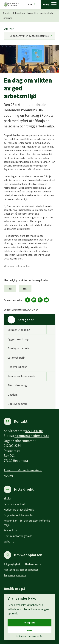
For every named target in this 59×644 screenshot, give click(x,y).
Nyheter (8, 476)
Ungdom (13, 395)
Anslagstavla (47, 13)
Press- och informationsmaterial (23, 470)
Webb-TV (9, 541)
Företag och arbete (18, 348)
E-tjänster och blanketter (25, 13)
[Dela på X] (40, 300)
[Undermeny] (51, 330)
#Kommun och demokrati (18, 266)
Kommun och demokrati (21, 376)
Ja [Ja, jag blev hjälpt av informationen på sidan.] (10, 288)
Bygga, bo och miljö (18, 339)
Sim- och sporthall (14, 504)
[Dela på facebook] (28, 300)
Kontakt (7, 13)
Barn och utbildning (19, 330)
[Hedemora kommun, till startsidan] (11, 5)
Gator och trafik (16, 358)
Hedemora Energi (17, 367)
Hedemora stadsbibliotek (19, 510)
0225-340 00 (34, 431)
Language (7, 18)
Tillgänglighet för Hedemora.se (22, 564)
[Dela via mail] (46, 300)
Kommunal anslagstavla (18, 536)
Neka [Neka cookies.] (30, 630)
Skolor (8, 498)
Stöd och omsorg (17, 385)
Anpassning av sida (15, 575)
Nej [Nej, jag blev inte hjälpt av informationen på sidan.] (25, 288)
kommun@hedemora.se (32, 436)
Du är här (9, 29)
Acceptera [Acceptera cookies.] (30, 622)
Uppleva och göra (17, 404)
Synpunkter (10, 530)
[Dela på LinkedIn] (34, 300)
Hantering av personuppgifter (21, 570)
